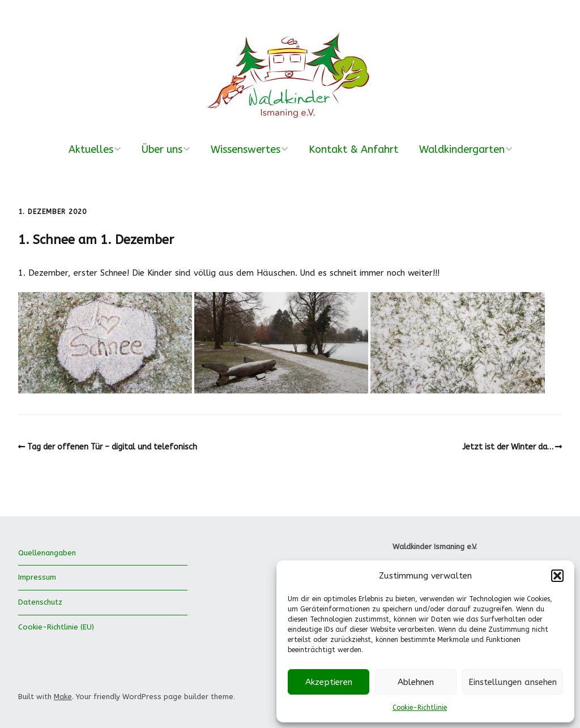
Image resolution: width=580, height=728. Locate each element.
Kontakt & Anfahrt (353, 149)
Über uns (162, 149)
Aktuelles (91, 149)
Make (63, 697)
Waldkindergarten (462, 149)
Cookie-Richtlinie (420, 708)
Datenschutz (40, 602)
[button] (557, 576)
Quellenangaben (47, 553)
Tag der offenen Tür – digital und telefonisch (112, 447)
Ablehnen (416, 682)
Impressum (37, 577)
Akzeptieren (329, 682)
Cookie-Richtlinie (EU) (56, 627)
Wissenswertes (246, 149)
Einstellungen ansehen (513, 682)
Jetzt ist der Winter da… (508, 447)
